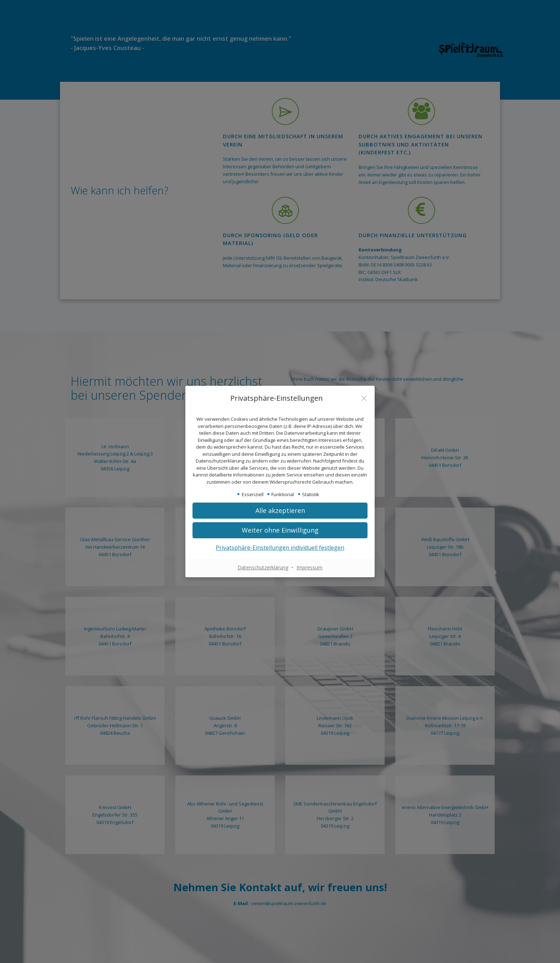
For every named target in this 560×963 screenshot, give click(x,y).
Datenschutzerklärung (263, 567)
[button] (280, 530)
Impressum (309, 567)
